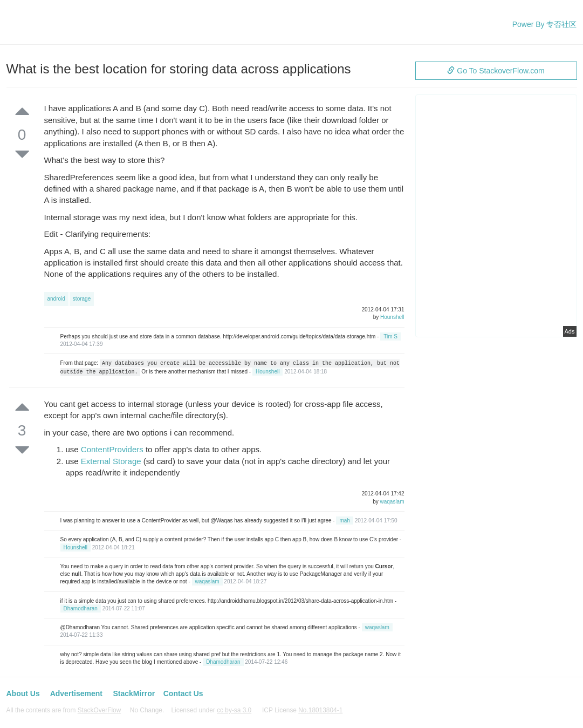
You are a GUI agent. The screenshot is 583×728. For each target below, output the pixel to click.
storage (82, 299)
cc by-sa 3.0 (234, 710)
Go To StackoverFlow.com (496, 71)
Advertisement (76, 693)
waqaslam (392, 502)
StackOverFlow (100, 710)
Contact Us (183, 693)
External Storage (111, 461)
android (56, 299)
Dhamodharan (81, 608)
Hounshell (392, 317)
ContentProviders (112, 449)
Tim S (390, 336)
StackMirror (134, 693)
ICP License (302, 710)
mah (344, 521)
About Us (23, 693)
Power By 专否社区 (545, 24)
